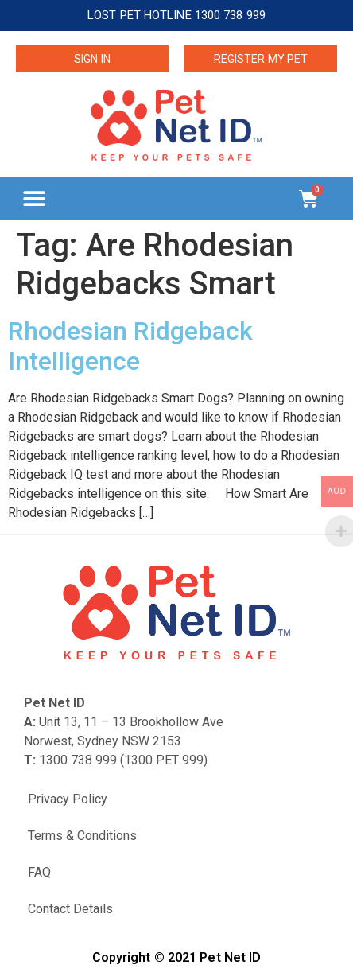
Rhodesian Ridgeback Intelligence (130, 346)
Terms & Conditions (82, 836)
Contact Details (70, 909)
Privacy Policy (68, 799)
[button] (34, 198)
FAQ (39, 872)
